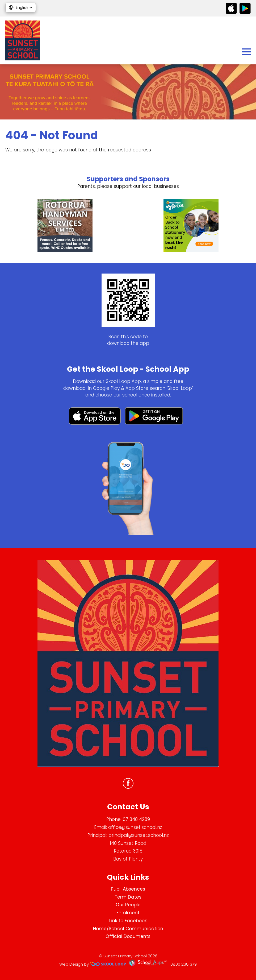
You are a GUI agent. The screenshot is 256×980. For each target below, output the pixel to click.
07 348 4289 (136, 819)
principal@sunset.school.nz (139, 835)
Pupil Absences (128, 889)
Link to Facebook (128, 921)
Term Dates (128, 897)
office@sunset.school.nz (135, 827)
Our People (128, 905)
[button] (21, 7)
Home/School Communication (128, 929)
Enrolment (128, 913)
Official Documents (128, 936)
